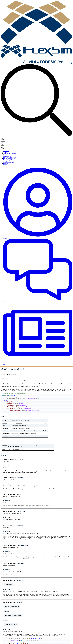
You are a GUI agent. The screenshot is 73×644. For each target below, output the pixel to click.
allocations (59, 390)
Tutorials (5, 152)
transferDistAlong (6, 433)
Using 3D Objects (7, 156)
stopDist (4, 431)
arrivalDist (5, 423)
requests (52, 390)
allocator (4, 420)
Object (15, 449)
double (8, 480)
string (12, 606)
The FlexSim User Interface (9, 153)
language (3, 141)
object (4, 426)
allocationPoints (16, 389)
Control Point (4, 386)
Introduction (6, 151)
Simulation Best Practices (9, 155)
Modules (5, 165)
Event (6, 606)
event (4, 449)
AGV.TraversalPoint (11, 375)
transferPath (5, 436)
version (2, 138)
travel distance (19, 423)
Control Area (11, 386)
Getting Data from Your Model (10, 161)
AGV (4, 389)
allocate (34, 472)
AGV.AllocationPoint (10, 460)
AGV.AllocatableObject (44, 390)
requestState (5, 428)
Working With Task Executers (10, 160)
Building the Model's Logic (9, 158)
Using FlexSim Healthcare (9, 162)
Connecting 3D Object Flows (10, 157)
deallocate (5, 445)
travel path (27, 384)
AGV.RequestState (11, 513)
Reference (6, 163)
